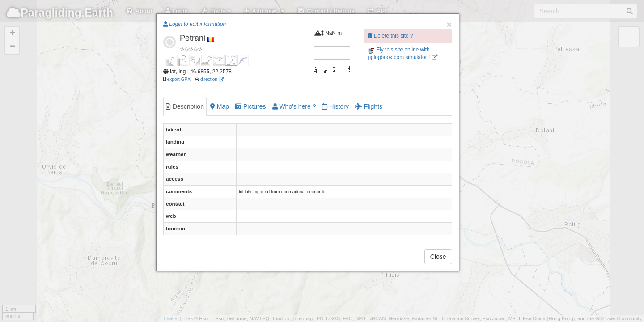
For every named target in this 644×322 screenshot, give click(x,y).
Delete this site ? (390, 36)
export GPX (179, 79)
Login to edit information (195, 24)
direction (212, 79)
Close (438, 257)
